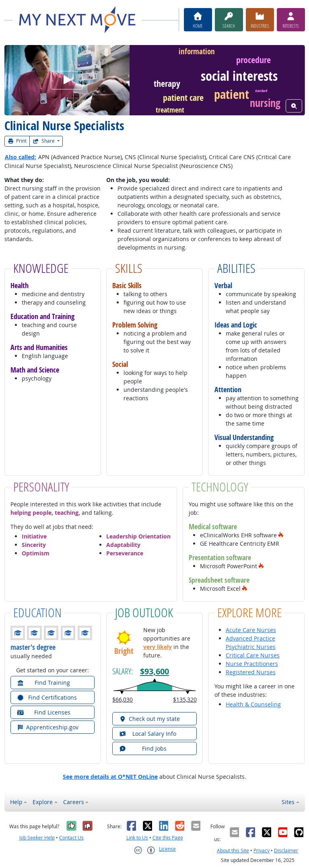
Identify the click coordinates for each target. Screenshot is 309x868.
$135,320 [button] (185, 699)
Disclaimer (286, 851)
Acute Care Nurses (251, 630)
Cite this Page (168, 838)
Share (44, 141)
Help (16, 802)
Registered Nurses (251, 672)
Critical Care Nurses (253, 655)
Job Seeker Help (37, 838)
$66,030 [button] (123, 699)
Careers (74, 802)
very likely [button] (158, 647)
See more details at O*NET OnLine (110, 777)
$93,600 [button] (154, 671)
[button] (281, 535)
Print (17, 141)
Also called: (21, 157)
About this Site (233, 851)
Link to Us (137, 838)
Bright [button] (124, 651)
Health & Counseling (253, 704)
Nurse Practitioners (252, 664)
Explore (43, 802)
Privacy (262, 851)
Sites (288, 802)
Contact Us (71, 838)
